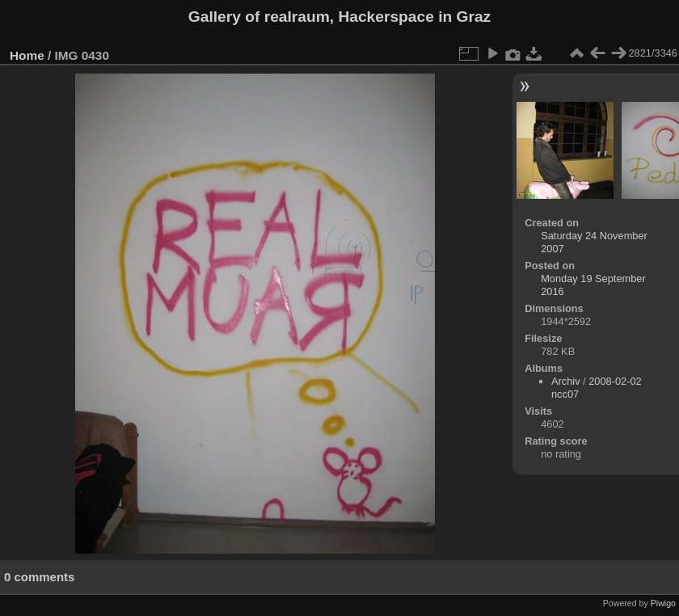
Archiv (566, 381)
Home (27, 55)
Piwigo (663, 603)
